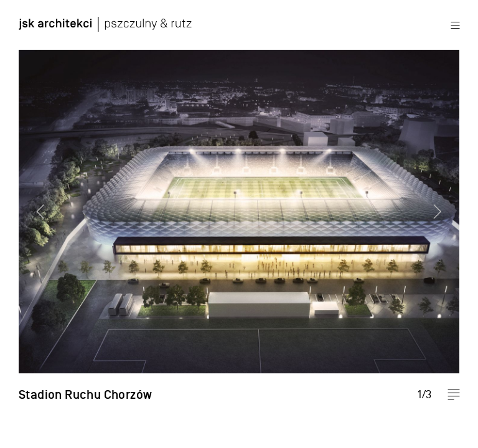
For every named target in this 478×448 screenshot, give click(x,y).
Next (444, 224)
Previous (34, 224)
